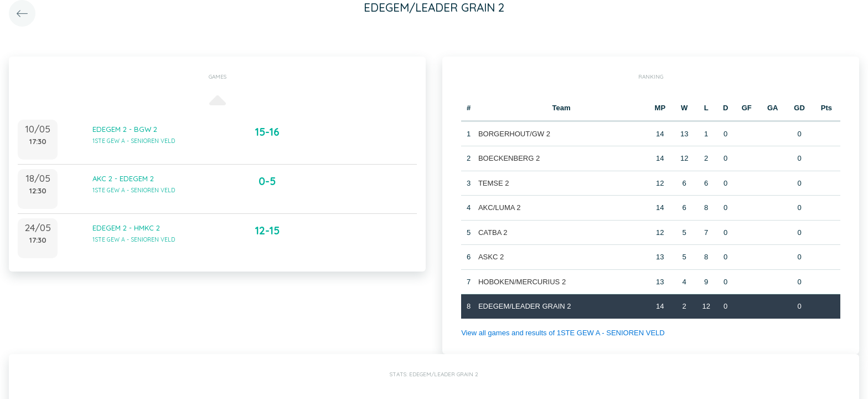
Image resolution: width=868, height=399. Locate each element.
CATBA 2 (493, 232)
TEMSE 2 (494, 183)
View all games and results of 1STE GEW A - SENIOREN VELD (563, 333)
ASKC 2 (491, 257)
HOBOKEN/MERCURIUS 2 (522, 282)
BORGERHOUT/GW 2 (514, 134)
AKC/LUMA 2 (500, 208)
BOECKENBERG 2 (509, 158)
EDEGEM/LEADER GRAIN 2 (525, 306)
